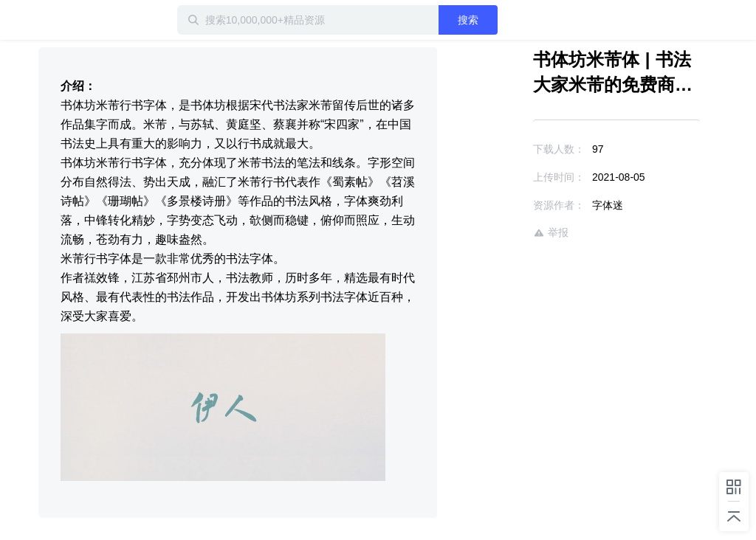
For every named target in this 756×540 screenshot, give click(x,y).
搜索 (468, 20)
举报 (551, 233)
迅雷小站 (86, 20)
